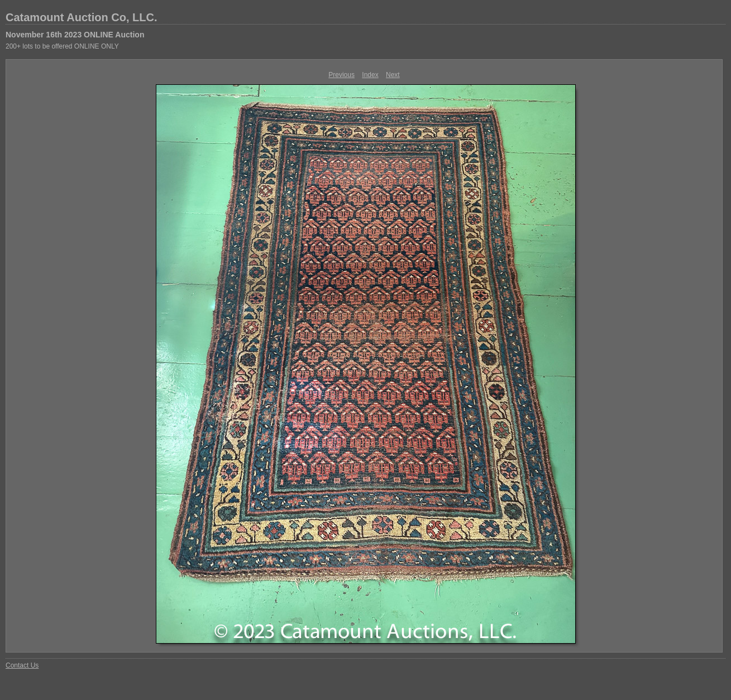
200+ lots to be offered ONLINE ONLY (62, 46)
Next (393, 75)
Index (370, 75)
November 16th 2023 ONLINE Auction (75, 35)
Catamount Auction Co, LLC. (81, 17)
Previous (341, 75)
